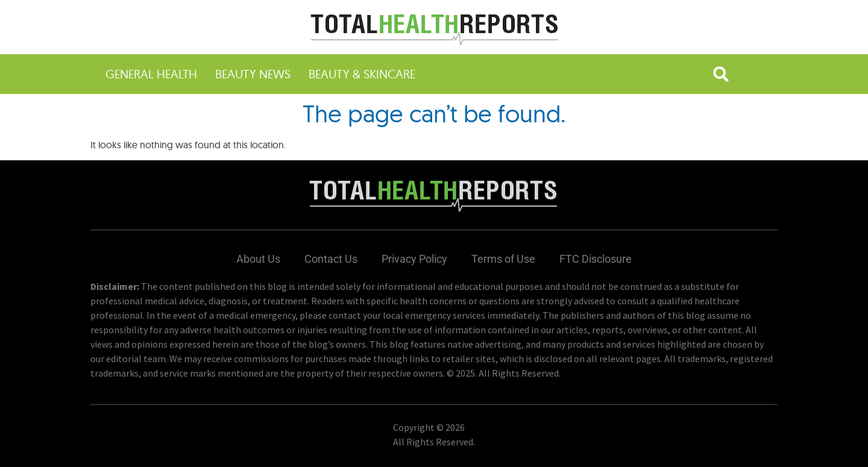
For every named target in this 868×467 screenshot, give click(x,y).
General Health (151, 74)
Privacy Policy (414, 259)
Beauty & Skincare (362, 74)
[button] (721, 74)
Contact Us (331, 259)
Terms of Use (503, 259)
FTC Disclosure (596, 259)
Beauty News (253, 74)
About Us (258, 259)
